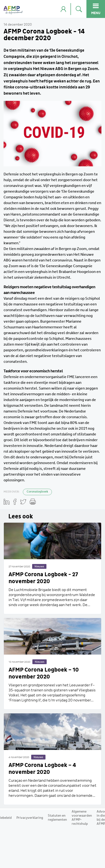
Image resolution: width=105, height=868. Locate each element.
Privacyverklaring (30, 818)
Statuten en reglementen (57, 818)
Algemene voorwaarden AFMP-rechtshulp (82, 818)
